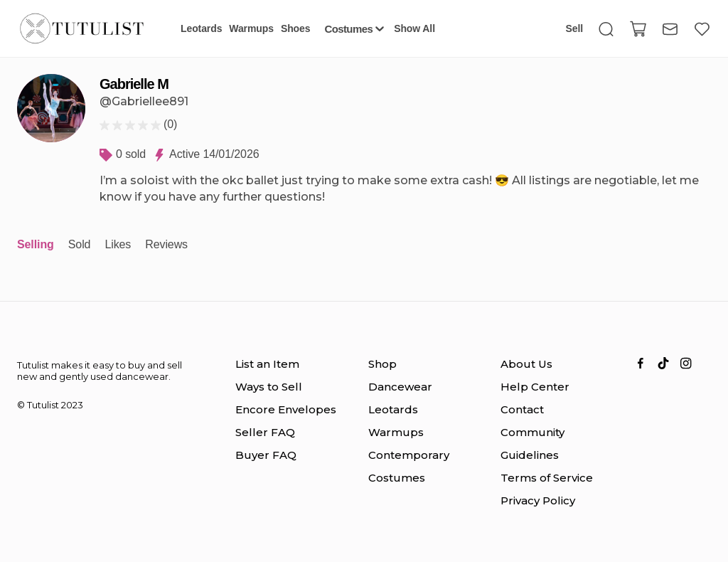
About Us (526, 364)
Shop (382, 364)
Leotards (393, 409)
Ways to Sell (269, 387)
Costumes (397, 478)
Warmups (396, 432)
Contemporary (409, 455)
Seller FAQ (265, 432)
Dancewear (400, 387)
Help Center (535, 387)
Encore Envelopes (286, 409)
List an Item (267, 364)
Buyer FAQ (266, 455)
